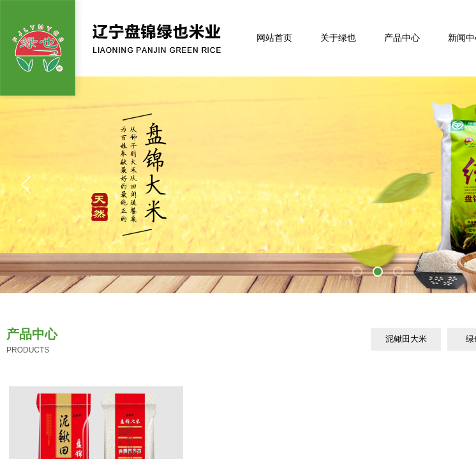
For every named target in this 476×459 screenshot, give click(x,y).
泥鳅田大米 (406, 339)
